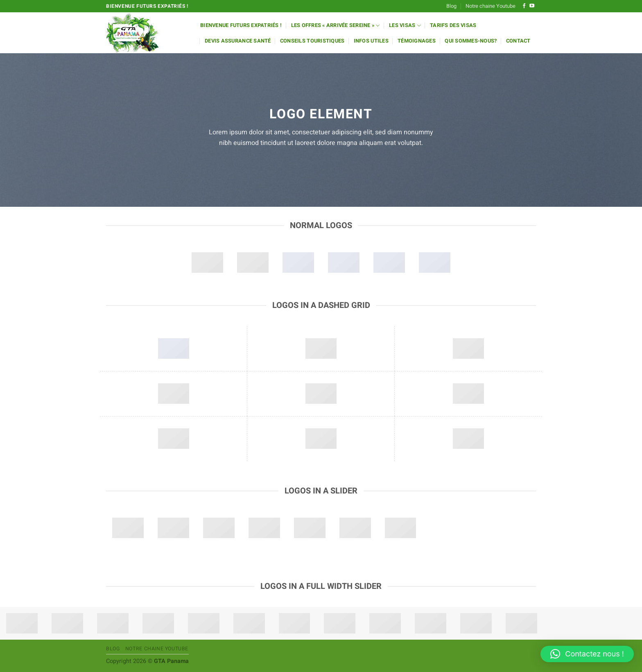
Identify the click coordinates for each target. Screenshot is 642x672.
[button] (587, 654)
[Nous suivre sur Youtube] (532, 6)
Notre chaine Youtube (491, 6)
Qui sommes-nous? (471, 41)
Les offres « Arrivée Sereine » (336, 26)
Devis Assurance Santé (238, 41)
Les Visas (405, 26)
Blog (451, 6)
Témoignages (417, 41)
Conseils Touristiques (312, 41)
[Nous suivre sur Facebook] (524, 6)
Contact (518, 41)
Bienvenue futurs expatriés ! (241, 25)
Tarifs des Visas (453, 25)
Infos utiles (371, 41)
